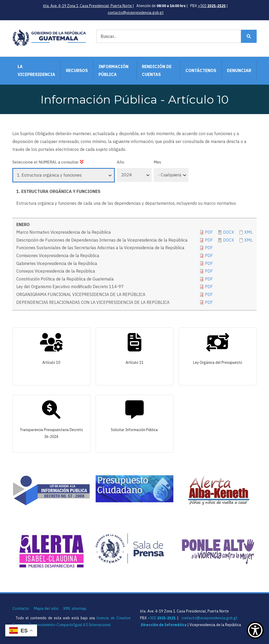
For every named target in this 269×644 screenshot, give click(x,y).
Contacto (21, 608)
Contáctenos (201, 70)
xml (249, 232)
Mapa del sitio (46, 608)
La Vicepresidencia (36, 70)
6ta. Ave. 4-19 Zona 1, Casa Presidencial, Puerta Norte (88, 6)
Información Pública (113, 70)
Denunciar (239, 70)
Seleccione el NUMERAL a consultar (48, 162)
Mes (157, 162)
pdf (209, 255)
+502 (212, 6)
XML (249, 240)
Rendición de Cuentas (157, 70)
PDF (209, 232)
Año (121, 162)
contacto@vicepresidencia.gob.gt (136, 13)
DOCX (229, 240)
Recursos (77, 70)
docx (229, 232)
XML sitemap (75, 608)
